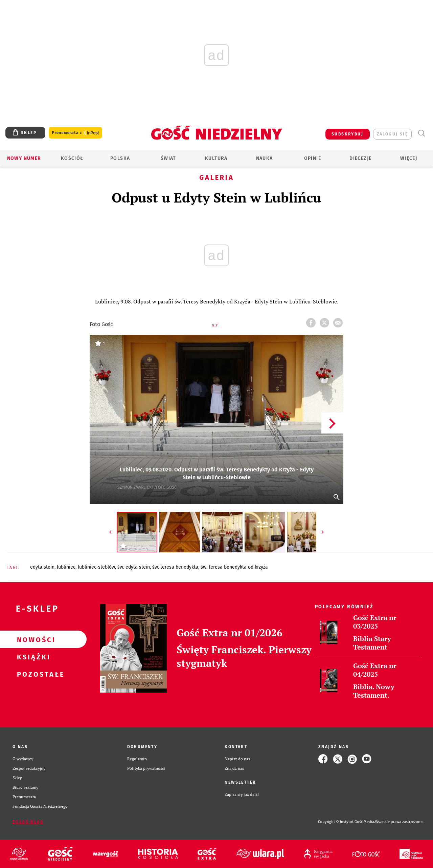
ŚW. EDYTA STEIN (134, 567)
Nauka (265, 158)
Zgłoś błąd (28, 822)
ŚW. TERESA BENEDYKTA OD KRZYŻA (234, 567)
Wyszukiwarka (421, 133)
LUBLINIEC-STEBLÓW (96, 567)
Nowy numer (24, 158)
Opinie (313, 158)
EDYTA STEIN (42, 567)
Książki (32, 657)
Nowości (32, 639)
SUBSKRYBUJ (347, 134)
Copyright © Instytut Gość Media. (347, 822)
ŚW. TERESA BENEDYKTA (175, 567)
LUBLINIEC (66, 567)
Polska (120, 158)
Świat (168, 158)
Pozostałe (32, 674)
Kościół (72, 158)
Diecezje (360, 158)
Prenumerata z (75, 133)
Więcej (409, 158)
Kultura (216, 158)
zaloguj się (392, 134)
